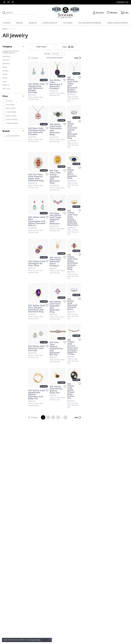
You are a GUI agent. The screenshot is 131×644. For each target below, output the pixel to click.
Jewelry (5, 29)
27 (89, 457)
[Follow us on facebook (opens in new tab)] (4, 2)
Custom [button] (7, 23)
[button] (98, 13)
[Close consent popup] (50, 640)
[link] (122, 2)
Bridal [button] (20, 23)
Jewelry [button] (33, 23)
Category (7, 46)
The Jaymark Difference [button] (90, 23)
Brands (6, 131)
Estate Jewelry (50, 23)
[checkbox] (7, 101)
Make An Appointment (118, 23)
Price (5, 96)
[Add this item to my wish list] (59, 96)
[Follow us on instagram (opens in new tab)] (8, 2)
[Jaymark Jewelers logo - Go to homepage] (65, 13)
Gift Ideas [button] (68, 23)
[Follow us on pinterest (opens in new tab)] (13, 2)
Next (124, 58)
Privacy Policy (35, 640)
